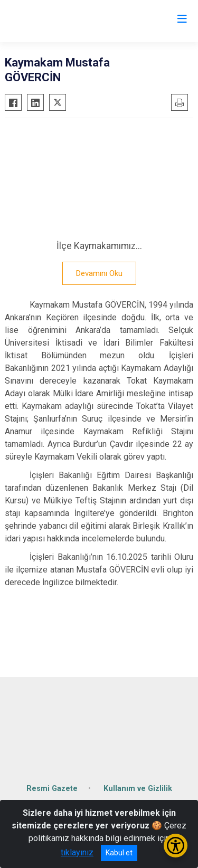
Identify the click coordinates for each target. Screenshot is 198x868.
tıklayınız (77, 852)
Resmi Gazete (52, 789)
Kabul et (119, 853)
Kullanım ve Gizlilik (138, 789)
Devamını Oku (99, 273)
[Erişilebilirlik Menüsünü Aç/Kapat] (176, 846)
